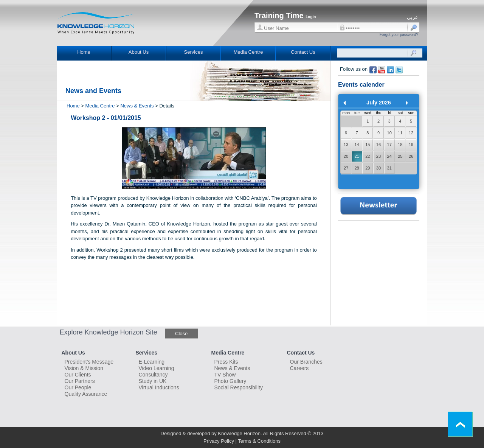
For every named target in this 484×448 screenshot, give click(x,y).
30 (379, 168)
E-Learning (152, 362)
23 (379, 156)
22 (368, 156)
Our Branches (306, 362)
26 (411, 156)
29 (368, 168)
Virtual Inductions (159, 387)
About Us (139, 52)
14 (357, 145)
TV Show (225, 375)
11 (400, 133)
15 (368, 145)
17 (389, 145)
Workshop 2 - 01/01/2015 (106, 118)
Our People (78, 387)
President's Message (89, 362)
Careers (299, 368)
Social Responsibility (239, 387)
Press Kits (226, 362)
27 (346, 168)
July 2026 (379, 103)
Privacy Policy (219, 441)
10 (389, 133)
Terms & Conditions (259, 441)
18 (400, 145)
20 (346, 156)
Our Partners (80, 381)
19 (411, 145)
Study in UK (153, 381)
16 (379, 145)
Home (84, 52)
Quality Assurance (86, 394)
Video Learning (157, 368)
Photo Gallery (230, 381)
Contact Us (303, 52)
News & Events (137, 106)
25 (400, 156)
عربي (413, 17)
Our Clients (78, 375)
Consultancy (153, 375)
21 (357, 156)
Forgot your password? (399, 35)
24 (389, 156)
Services (194, 52)
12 (411, 133)
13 (346, 145)
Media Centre (248, 52)
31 (389, 168)
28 (357, 168)
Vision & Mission (84, 368)
